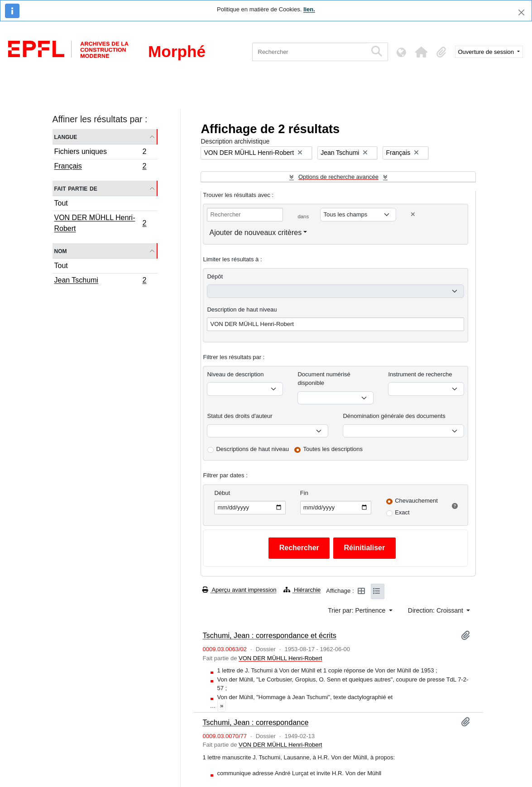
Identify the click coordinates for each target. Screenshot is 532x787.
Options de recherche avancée (338, 177)
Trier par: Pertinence (357, 610)
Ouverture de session (487, 52)
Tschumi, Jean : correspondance (255, 722)
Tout (61, 203)
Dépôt (215, 276)
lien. (309, 9)
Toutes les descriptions (333, 449)
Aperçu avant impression (239, 590)
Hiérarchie (302, 590)
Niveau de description (235, 374)
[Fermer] (521, 12)
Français (100, 167)
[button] (422, 52)
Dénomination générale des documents (394, 416)
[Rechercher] (309, 52)
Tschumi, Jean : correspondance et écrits (269, 635)
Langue (66, 137)
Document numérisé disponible (324, 379)
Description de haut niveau (242, 310)
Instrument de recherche (420, 374)
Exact (402, 512)
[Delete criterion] (413, 214)
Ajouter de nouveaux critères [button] (255, 233)
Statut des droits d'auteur (240, 416)
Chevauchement (416, 501)
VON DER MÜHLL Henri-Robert (100, 223)
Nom (61, 251)
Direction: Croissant (436, 610)
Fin (304, 493)
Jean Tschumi (100, 281)
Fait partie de (76, 188)
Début (222, 493)
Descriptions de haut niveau (252, 449)
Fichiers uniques (100, 153)
